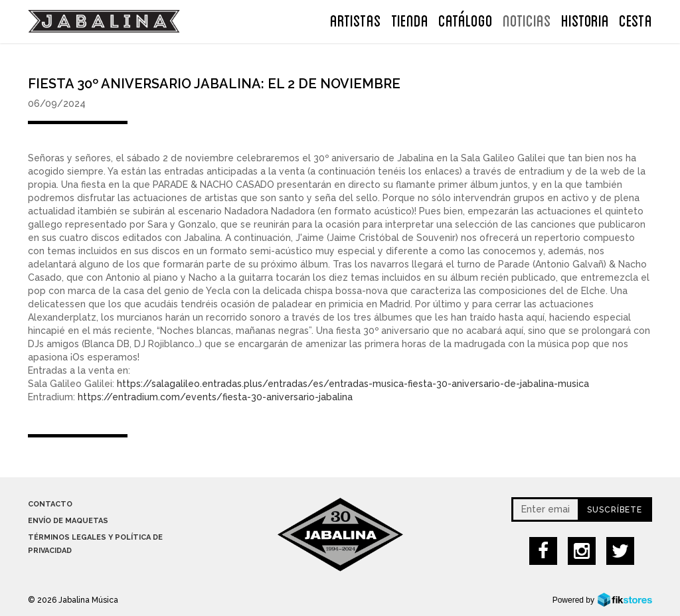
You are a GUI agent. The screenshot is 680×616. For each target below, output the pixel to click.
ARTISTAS (356, 19)
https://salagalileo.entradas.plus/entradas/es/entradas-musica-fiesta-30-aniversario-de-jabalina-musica (353, 384)
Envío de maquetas (68, 521)
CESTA (636, 19)
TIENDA (410, 19)
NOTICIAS (527, 19)
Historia (585, 19)
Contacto (50, 504)
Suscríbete (615, 510)
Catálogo (466, 19)
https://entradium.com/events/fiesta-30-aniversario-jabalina (215, 397)
